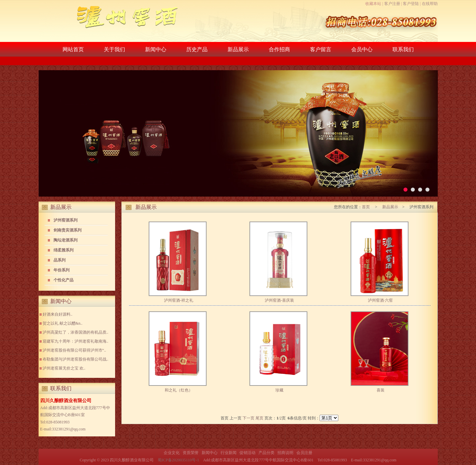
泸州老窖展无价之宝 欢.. (64, 368)
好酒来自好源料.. (58, 314)
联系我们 (403, 49)
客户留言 (321, 49)
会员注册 (304, 453)
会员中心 (362, 49)
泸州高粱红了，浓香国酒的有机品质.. (76, 332)
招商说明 (285, 453)
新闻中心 (156, 49)
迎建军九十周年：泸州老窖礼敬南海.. (76, 341)
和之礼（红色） (179, 390)
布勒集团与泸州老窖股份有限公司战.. (76, 359)
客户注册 (392, 4)
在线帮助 (430, 4)
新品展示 (238, 49)
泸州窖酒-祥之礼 (179, 300)
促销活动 (247, 453)
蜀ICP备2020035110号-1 (178, 460)
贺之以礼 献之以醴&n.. (63, 323)
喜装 (381, 390)
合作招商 (279, 49)
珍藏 (279, 390)
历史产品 (197, 49)
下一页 (248, 418)
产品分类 (266, 453)
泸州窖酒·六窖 (380, 300)
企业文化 (172, 453)
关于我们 (114, 49)
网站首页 (73, 49)
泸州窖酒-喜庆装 (279, 300)
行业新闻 (229, 453)
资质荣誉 (191, 453)
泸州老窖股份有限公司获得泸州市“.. (74, 350)
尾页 (259, 418)
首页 (366, 207)
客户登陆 (411, 4)
